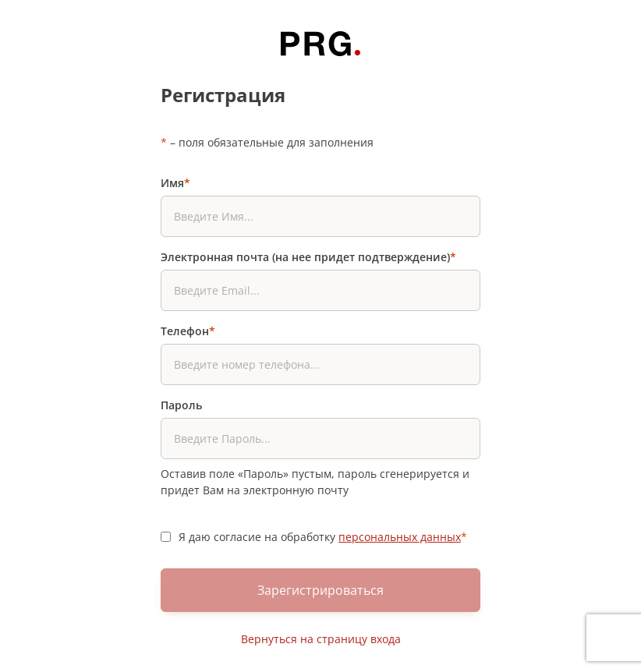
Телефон (188, 331)
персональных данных (400, 537)
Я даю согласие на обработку (323, 537)
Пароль (181, 405)
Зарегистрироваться (320, 590)
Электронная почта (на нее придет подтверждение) (308, 257)
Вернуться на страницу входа (321, 639)
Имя (175, 183)
